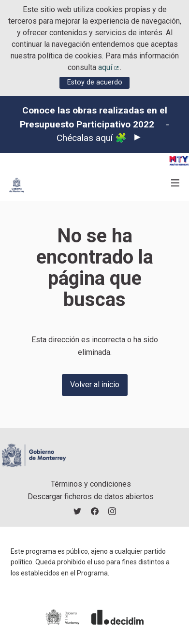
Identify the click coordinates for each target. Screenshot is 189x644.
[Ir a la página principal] (17, 185)
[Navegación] (175, 183)
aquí (109, 67)
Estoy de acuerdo (95, 82)
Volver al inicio (95, 385)
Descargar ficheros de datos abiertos (91, 497)
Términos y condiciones (91, 484)
